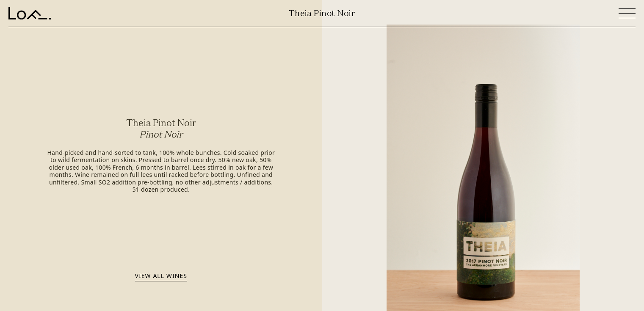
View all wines (161, 276)
